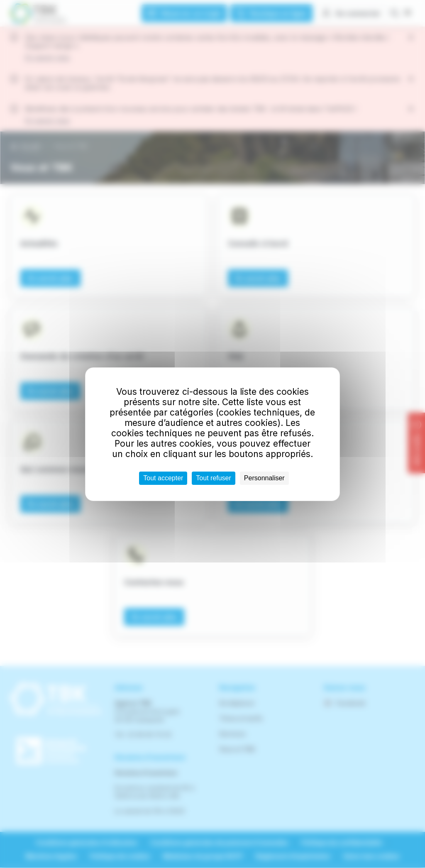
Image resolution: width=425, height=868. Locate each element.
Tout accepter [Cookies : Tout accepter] (163, 478)
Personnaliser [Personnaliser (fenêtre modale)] (264, 478)
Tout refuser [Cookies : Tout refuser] (213, 478)
